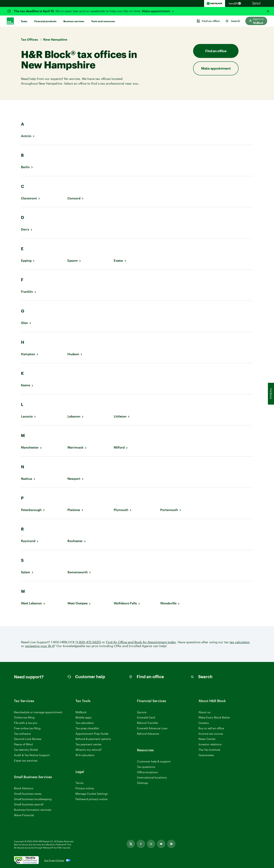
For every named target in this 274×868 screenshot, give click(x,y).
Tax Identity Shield (26, 750)
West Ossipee (77, 603)
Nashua (27, 479)
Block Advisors (24, 788)
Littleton (120, 416)
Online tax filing (24, 717)
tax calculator (240, 642)
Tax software (22, 734)
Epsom (73, 261)
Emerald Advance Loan (152, 728)
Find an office (216, 51)
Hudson (73, 354)
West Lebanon (31, 603)
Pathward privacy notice (91, 799)
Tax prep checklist (87, 728)
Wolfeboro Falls (125, 603)
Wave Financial (24, 815)
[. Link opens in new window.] (26, 860)
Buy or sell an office (211, 728)
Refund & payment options (93, 739)
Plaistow (74, 510)
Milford (119, 447)
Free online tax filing (27, 728)
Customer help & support (154, 761)
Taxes (24, 21)
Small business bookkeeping (33, 799)
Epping (26, 261)
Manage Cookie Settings (92, 794)
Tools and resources (103, 21)
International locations (152, 778)
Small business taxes (28, 794)
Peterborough (31, 510)
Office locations (147, 772)
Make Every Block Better (214, 717)
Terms (80, 783)
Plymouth (121, 510)
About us (205, 712)
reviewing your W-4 (39, 646)
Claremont (29, 198)
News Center (207, 739)
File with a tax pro (26, 723)
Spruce (142, 712)
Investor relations (210, 744)
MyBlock (81, 712)
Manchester (30, 447)
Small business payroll (29, 804)
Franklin (27, 292)
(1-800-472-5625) (88, 642)
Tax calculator (85, 723)
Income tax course (211, 734)
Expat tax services (26, 761)
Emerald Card (146, 717)
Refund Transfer (148, 723)
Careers (204, 723)
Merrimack (75, 447)
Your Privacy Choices (54, 860)
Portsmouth (169, 510)
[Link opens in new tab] (131, 844)
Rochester (75, 541)
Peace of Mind (23, 744)
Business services (74, 21)
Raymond (28, 541)
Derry (25, 229)
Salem (26, 572)
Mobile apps (84, 717)
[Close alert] (268, 11)
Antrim (26, 136)
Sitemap (143, 783)
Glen (24, 323)
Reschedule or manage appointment (38, 712)
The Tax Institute (209, 750)
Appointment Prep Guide (92, 734)
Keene (26, 385)
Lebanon (74, 416)
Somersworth (78, 572)
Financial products (45, 21)
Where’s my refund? (89, 750)
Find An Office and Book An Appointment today (141, 642)
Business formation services (33, 810)
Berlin (25, 167)
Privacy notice (85, 788)
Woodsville (168, 603)
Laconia (27, 416)
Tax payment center (89, 744)
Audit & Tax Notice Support (32, 755)
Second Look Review (28, 739)
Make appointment (156, 11)
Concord (74, 198)
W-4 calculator (85, 755)
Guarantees (206, 755)
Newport (74, 479)
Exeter (118, 261)
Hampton (28, 354)
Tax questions (146, 767)
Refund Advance (148, 734)
